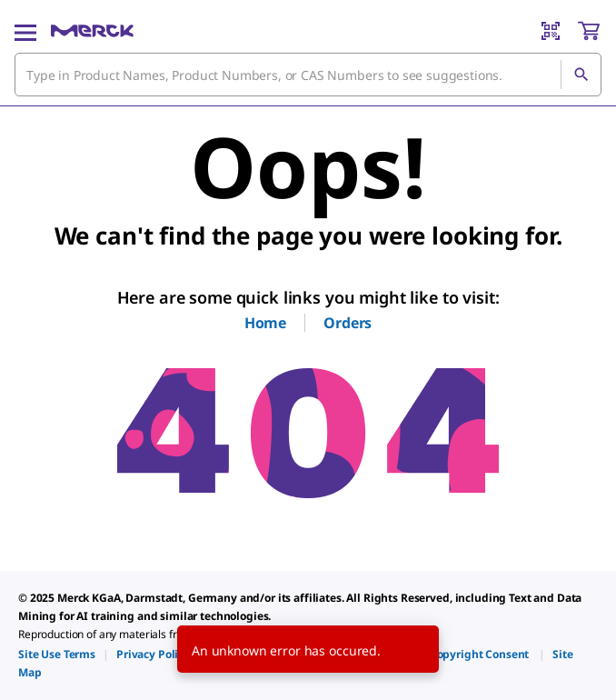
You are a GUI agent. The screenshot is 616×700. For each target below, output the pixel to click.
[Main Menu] (25, 31)
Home (265, 323)
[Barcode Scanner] (551, 31)
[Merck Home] (92, 31)
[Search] (581, 75)
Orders (348, 323)
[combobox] (308, 75)
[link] (57, 654)
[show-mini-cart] (589, 31)
